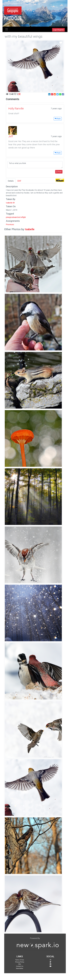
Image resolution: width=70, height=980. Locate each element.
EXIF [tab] (19, 181)
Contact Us (20, 966)
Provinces (10, 224)
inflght (23, 217)
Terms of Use (20, 960)
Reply (58, 119)
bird (19, 217)
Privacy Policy (20, 962)
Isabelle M (10, 203)
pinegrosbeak (11, 217)
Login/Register (58, 30)
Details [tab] (11, 181)
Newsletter (20, 968)
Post (59, 172)
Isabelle (30, 229)
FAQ (20, 964)
